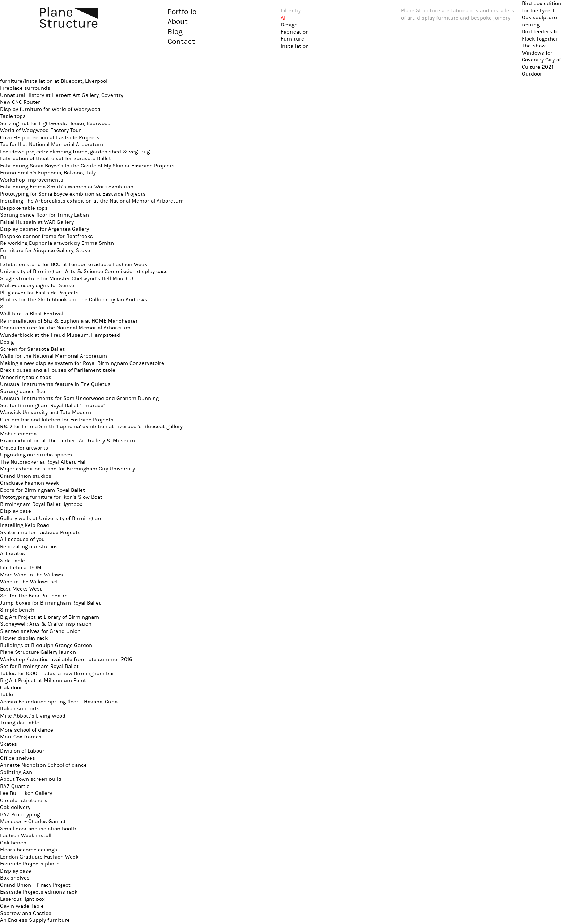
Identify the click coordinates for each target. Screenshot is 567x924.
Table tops (13, 116)
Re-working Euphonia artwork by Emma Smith (57, 243)
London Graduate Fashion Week (39, 857)
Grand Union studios (26, 476)
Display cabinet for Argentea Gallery (44, 229)
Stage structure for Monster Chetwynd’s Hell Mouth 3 (67, 279)
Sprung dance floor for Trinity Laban (44, 215)
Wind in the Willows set (29, 582)
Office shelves (18, 758)
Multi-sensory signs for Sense (37, 286)
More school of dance (27, 730)
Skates (8, 744)
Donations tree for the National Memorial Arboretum (65, 328)
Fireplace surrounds (25, 88)
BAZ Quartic (15, 786)
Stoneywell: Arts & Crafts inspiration (46, 624)
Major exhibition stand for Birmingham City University (67, 469)
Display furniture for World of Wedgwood (50, 109)
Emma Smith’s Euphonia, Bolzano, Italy (48, 173)
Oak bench (13, 843)
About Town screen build (31, 779)
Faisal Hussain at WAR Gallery (37, 222)
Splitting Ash (16, 772)
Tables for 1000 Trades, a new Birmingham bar (57, 674)
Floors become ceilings (29, 850)
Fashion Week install (26, 836)
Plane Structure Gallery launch (38, 652)
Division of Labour (22, 751)
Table (7, 695)
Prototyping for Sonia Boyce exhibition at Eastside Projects (73, 194)
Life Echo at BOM (21, 568)
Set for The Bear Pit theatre (34, 596)
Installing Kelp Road (25, 525)
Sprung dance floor (24, 391)
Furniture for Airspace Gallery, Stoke (45, 250)
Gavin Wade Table (22, 906)
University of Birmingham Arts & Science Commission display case (84, 271)
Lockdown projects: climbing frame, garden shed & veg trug (75, 152)
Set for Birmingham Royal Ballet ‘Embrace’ (52, 406)
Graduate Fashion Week (29, 483)
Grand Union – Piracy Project (35, 885)
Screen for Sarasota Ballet (32, 349)
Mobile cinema (18, 434)
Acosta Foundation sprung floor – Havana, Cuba (59, 702)
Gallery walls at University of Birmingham (51, 518)
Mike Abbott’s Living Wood (33, 716)
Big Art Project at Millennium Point (43, 680)
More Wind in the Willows (31, 575)
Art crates (12, 553)
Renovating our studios (29, 547)
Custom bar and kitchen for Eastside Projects (57, 420)
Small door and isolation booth (38, 829)
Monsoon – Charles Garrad (33, 821)
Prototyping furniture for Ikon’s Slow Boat (51, 497)
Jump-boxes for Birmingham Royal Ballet (50, 603)
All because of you (22, 539)
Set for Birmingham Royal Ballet (39, 666)
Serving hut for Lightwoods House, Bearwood (55, 124)
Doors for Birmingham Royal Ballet (42, 490)
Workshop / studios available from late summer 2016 (66, 659)
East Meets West (21, 589)
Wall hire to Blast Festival (32, 314)
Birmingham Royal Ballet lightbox (41, 504)
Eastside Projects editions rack (39, 892)
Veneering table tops (26, 377)
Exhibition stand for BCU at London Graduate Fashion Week (74, 265)
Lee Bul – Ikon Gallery (26, 793)
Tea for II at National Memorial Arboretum (52, 144)
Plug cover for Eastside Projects (39, 293)
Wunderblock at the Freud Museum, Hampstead (60, 335)
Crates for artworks (24, 448)
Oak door (11, 688)
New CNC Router (20, 102)
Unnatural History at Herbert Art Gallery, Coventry (62, 95)
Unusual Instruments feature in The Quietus (55, 384)
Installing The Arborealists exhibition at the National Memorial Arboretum (92, 201)
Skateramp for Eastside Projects (40, 533)
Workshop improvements (32, 180)
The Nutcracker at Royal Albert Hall (43, 462)
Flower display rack (24, 638)
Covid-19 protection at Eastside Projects (50, 138)
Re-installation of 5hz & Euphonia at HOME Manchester (69, 321)
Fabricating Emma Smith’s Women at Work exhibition (67, 187)
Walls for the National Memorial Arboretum (54, 356)
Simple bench (17, 610)
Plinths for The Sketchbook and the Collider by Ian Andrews (74, 300)
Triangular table (20, 723)
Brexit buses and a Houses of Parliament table (58, 370)
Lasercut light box (22, 899)
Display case (16, 511)
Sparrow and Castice (26, 913)
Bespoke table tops (24, 208)
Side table (12, 561)
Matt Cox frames (21, 737)
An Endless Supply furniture (35, 920)
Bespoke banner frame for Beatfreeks (46, 236)
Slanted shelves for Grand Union (40, 631)
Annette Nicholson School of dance (43, 765)
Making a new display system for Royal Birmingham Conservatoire (82, 363)
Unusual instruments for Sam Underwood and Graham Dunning (79, 398)
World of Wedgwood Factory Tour (40, 130)
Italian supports (20, 709)
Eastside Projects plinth (30, 864)
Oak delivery (15, 807)
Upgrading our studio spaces (36, 455)
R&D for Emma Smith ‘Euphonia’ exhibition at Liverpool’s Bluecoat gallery (91, 427)
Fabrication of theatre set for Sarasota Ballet (56, 159)
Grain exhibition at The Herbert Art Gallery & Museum (67, 441)
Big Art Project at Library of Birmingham (50, 617)
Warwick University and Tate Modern (46, 412)
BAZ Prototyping (20, 815)
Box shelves (15, 878)
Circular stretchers (24, 800)
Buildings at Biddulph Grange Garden (46, 645)
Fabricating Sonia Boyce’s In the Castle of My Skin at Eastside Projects (87, 166)
